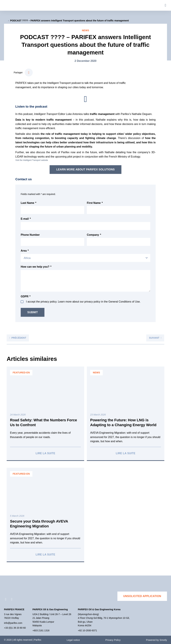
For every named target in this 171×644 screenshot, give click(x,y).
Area (25, 251)
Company (94, 235)
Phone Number (30, 235)
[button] (165, 5)
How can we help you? (36, 267)
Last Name (28, 203)
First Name (95, 203)
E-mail (26, 219)
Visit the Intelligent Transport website (32, 160)
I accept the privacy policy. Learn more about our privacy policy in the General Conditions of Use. (83, 302)
